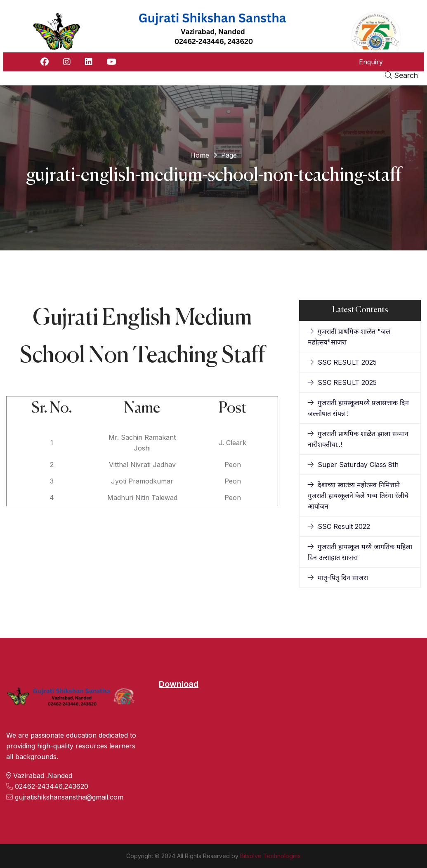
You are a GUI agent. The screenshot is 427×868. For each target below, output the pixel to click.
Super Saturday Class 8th (353, 465)
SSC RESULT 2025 (342, 362)
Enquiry (371, 62)
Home (200, 155)
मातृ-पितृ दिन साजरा (338, 578)
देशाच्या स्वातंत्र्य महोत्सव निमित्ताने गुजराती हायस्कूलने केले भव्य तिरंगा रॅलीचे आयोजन (358, 495)
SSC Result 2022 (339, 526)
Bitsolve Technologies (270, 856)
